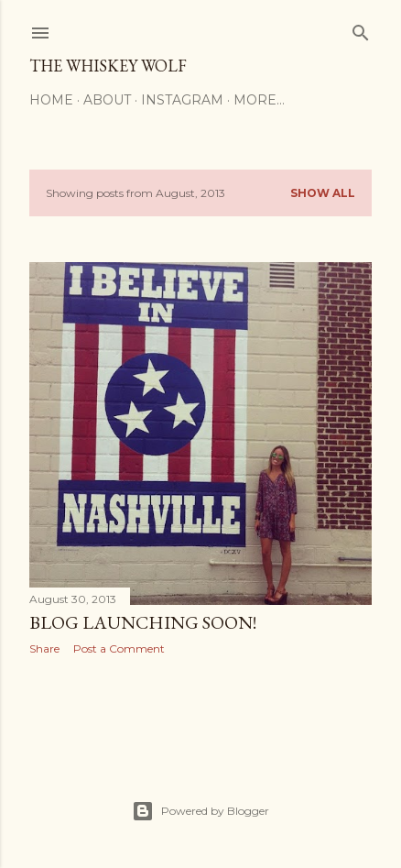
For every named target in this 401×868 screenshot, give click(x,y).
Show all (323, 193)
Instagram (182, 100)
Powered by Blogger (200, 811)
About (107, 100)
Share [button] (44, 648)
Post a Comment (119, 648)
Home (51, 100)
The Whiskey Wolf (108, 66)
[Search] (361, 29)
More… (259, 100)
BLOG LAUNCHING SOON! (143, 622)
